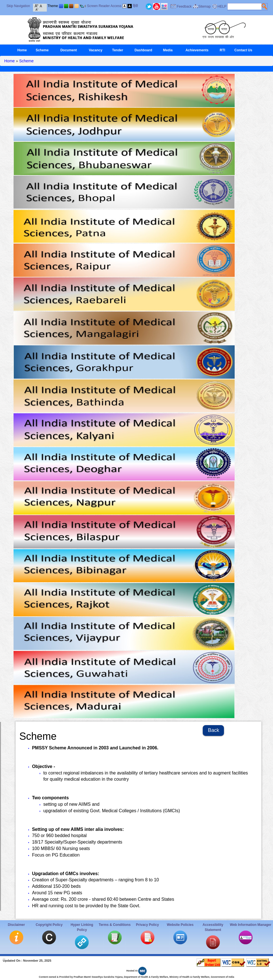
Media (168, 50)
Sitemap (204, 6)
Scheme (42, 50)
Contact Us (243, 50)
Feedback (184, 6)
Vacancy (96, 50)
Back (213, 730)
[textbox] (245, 6)
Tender (117, 50)
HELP (222, 6)
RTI (222, 50)
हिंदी (135, 6)
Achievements (197, 50)
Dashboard (143, 50)
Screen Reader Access (104, 6)
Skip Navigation (18, 6)
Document (69, 50)
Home (22, 50)
